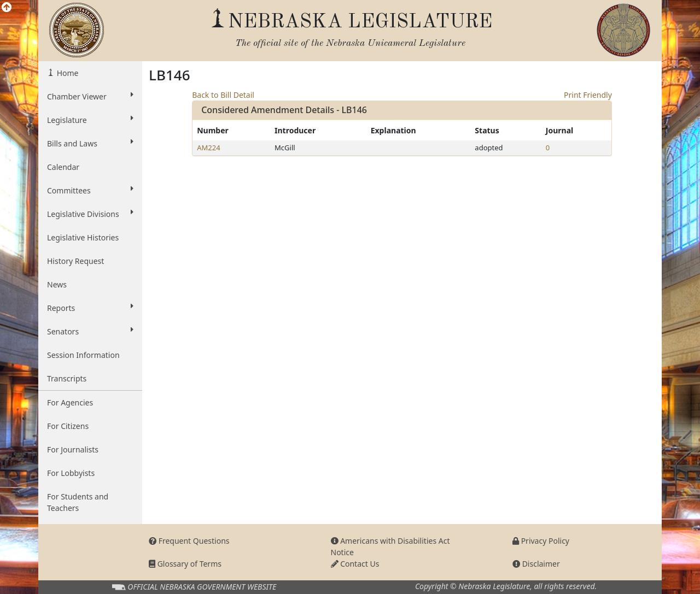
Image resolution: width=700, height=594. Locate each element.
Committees (90, 190)
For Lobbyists (71, 473)
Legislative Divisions (90, 214)
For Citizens (68, 426)
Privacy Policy (541, 541)
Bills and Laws (90, 143)
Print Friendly (588, 95)
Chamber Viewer (90, 96)
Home (66, 73)
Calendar (63, 167)
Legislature (90, 120)
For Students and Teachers (78, 502)
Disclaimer (536, 564)
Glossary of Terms (185, 564)
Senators (90, 331)
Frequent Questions (189, 541)
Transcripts (67, 378)
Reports (90, 308)
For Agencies (70, 402)
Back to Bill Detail (223, 95)
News (57, 284)
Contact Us (355, 564)
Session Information (83, 355)
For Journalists (73, 449)
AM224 (208, 148)
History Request (75, 261)
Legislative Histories (83, 237)
